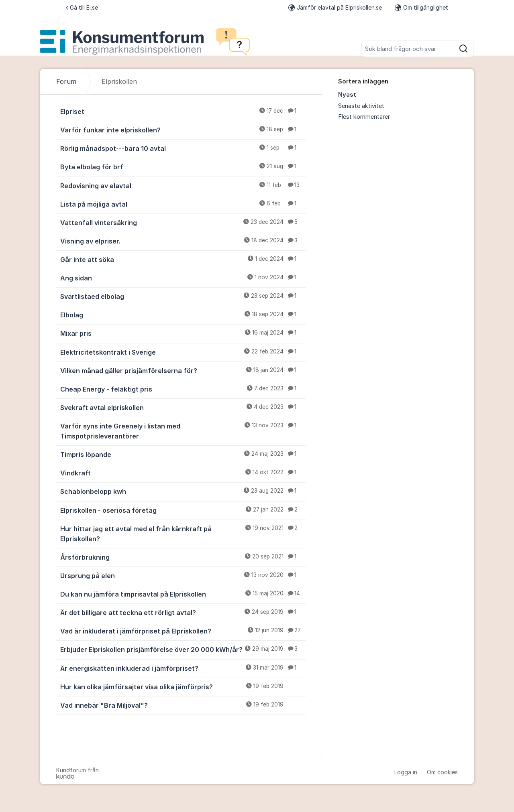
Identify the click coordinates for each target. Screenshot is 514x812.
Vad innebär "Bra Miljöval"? (183, 705)
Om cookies (442, 772)
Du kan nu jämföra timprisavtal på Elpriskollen (183, 594)
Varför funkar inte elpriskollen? (183, 130)
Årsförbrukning (183, 557)
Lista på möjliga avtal (183, 204)
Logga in (406, 772)
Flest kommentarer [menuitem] (364, 117)
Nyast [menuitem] (347, 95)
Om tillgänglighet (421, 7)
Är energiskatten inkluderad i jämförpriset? (183, 668)
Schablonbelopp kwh (183, 491)
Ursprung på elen (183, 575)
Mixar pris (183, 333)
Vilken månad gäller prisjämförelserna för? (183, 370)
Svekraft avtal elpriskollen (183, 407)
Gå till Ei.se (82, 7)
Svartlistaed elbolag (183, 296)
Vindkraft (183, 473)
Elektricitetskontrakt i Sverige (183, 352)
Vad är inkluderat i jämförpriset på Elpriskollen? (183, 631)
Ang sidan (183, 278)
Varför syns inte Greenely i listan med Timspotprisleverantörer (183, 431)
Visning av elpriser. (183, 241)
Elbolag (183, 315)
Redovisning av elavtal (183, 185)
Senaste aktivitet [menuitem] (361, 106)
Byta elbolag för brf (183, 166)
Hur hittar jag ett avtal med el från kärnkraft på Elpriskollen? (183, 533)
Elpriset (183, 111)
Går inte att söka (183, 259)
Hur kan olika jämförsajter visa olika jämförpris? (183, 686)
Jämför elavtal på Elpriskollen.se (335, 7)
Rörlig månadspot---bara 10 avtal (183, 148)
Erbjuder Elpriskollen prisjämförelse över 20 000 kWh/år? (183, 649)
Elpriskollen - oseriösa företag (183, 510)
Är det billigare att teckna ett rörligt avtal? (183, 612)
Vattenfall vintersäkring (183, 222)
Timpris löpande (183, 454)
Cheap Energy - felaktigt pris (183, 389)
